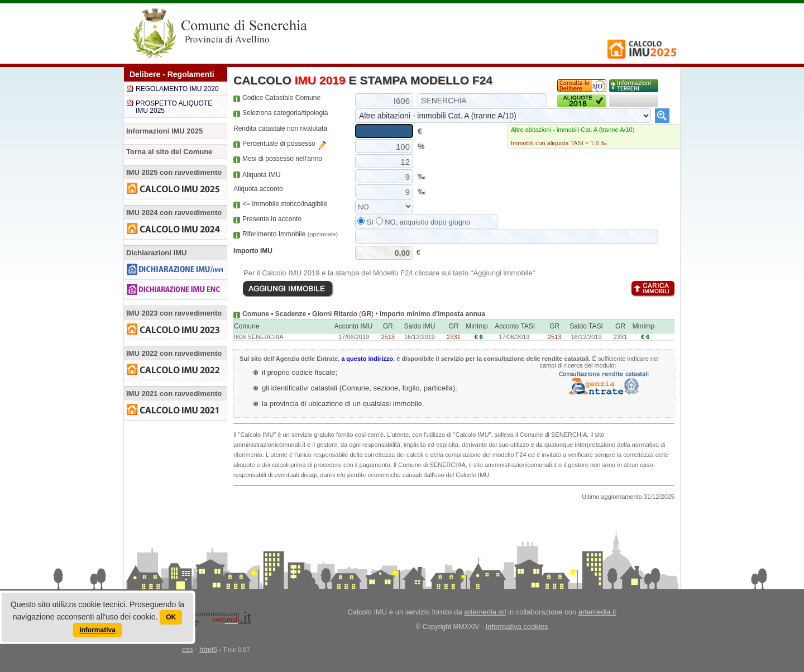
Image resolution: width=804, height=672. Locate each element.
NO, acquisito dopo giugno (423, 222)
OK (171, 617)
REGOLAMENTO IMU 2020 (177, 89)
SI (365, 222)
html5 (208, 649)
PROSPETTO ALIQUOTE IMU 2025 (174, 107)
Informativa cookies (517, 626)
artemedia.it (597, 612)
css (188, 649)
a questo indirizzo (367, 359)
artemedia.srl (485, 612)
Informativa (97, 630)
